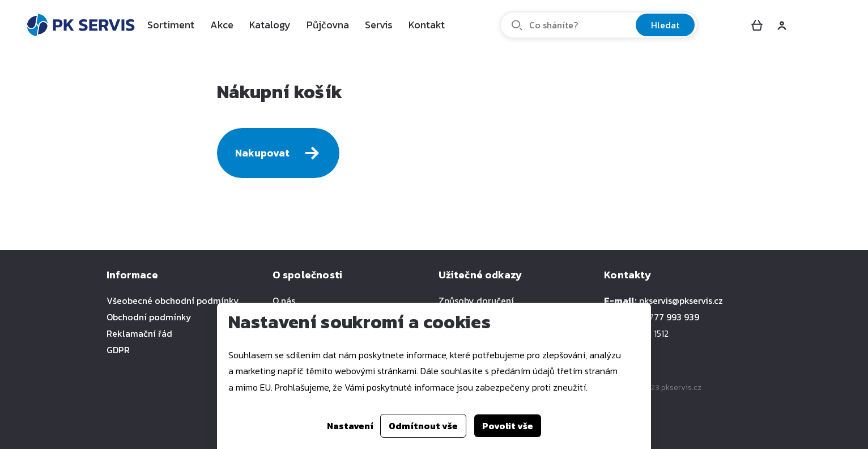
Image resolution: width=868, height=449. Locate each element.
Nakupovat (278, 153)
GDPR (118, 350)
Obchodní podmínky (149, 317)
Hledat (665, 25)
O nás (284, 300)
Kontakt (427, 25)
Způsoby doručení (476, 300)
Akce (222, 25)
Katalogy (270, 25)
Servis (379, 25)
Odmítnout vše (423, 426)
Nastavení (350, 426)
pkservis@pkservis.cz (681, 300)
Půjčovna (328, 25)
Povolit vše (508, 426)
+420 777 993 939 (662, 317)
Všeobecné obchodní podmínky (173, 300)
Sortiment (171, 25)
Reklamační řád (139, 333)
